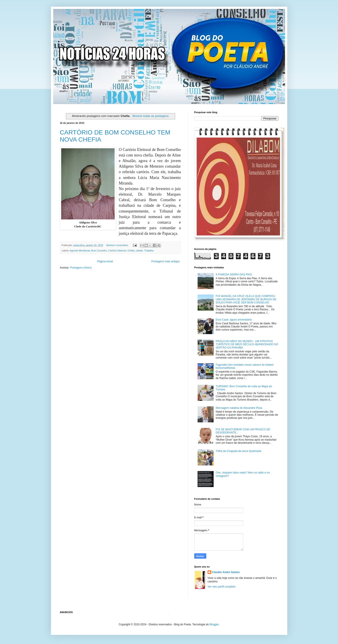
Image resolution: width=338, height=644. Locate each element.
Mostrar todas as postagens (151, 116)
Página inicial (105, 261)
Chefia (131, 251)
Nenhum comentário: (118, 245)
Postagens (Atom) (81, 268)
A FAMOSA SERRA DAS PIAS (234, 275)
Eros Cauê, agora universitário (234, 320)
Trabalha (149, 251)
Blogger (214, 624)
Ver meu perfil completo (222, 587)
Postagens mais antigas (165, 261)
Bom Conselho (99, 251)
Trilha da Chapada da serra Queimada (238, 451)
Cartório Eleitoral (117, 251)
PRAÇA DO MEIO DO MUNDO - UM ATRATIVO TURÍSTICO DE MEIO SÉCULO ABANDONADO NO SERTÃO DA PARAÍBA (247, 344)
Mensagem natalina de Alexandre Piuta (239, 408)
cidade (139, 251)
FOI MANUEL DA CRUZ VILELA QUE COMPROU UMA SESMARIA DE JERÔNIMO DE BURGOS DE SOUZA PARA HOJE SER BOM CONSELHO (246, 299)
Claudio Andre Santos (226, 572)
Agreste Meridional (80, 251)
